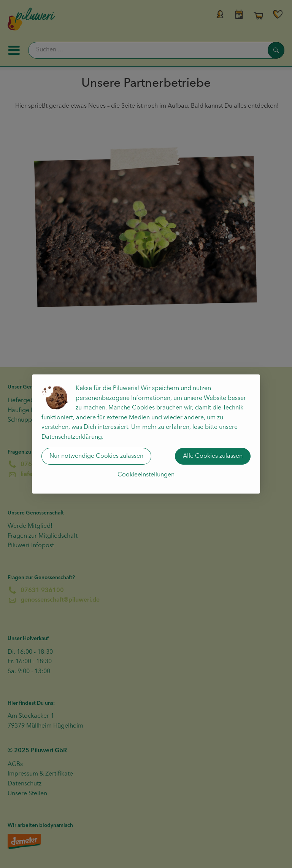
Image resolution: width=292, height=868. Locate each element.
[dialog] (146, 434)
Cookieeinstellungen (146, 475)
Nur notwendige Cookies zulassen (96, 456)
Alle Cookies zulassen (213, 456)
